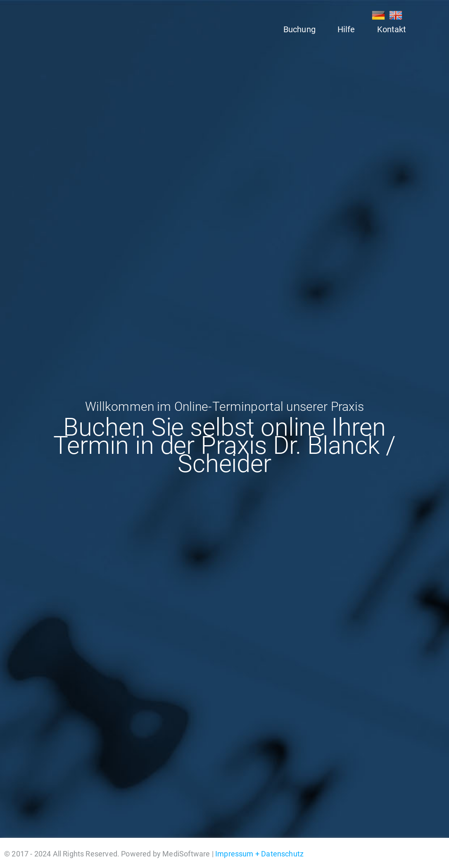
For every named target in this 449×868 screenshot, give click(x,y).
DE (378, 15)
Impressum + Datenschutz (259, 854)
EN (396, 15)
